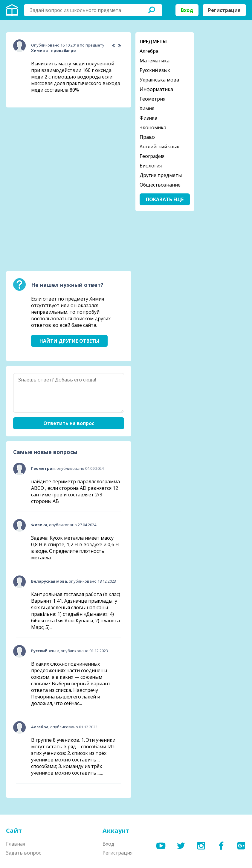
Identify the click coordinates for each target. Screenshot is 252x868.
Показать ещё (165, 199)
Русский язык (155, 70)
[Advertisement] (51, 150)
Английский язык (159, 147)
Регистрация (224, 10)
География (152, 156)
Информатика (156, 89)
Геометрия (152, 99)
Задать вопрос (23, 853)
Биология (151, 166)
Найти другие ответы (69, 341)
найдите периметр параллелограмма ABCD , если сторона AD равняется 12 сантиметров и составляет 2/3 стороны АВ (75, 491)
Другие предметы (161, 175)
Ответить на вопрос (69, 423)
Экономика (153, 127)
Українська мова (159, 80)
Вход (187, 10)
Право (147, 137)
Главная (16, 844)
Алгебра (149, 51)
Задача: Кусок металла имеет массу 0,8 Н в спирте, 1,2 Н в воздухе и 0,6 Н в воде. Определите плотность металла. (75, 548)
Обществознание (160, 185)
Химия (147, 108)
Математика (155, 61)
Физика (148, 118)
